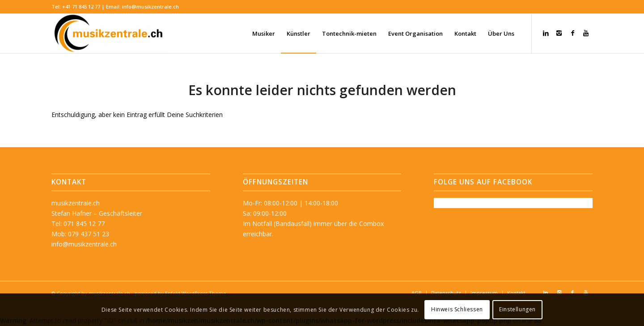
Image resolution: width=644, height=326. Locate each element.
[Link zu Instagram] (559, 33)
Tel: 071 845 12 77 (78, 224)
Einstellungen (517, 309)
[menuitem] (264, 33)
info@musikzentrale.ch (150, 6)
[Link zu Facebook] (572, 33)
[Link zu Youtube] (586, 33)
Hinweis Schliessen (457, 309)
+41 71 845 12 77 (81, 6)
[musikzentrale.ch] (109, 33)
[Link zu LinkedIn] (546, 33)
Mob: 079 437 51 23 (80, 234)
